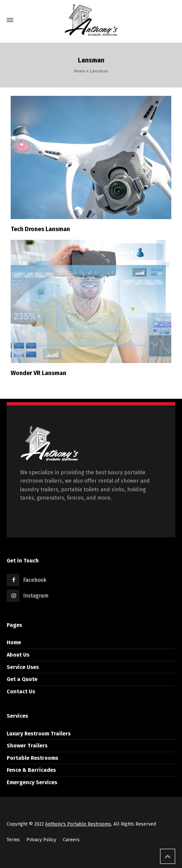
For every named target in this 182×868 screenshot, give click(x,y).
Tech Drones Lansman (40, 229)
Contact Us (21, 691)
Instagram (36, 596)
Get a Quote (22, 679)
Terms (13, 840)
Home (79, 71)
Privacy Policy (41, 840)
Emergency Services (32, 782)
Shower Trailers (27, 746)
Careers (71, 840)
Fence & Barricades (31, 770)
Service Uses (23, 667)
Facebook (35, 580)
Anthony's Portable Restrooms (78, 824)
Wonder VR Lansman (38, 373)
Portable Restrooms (32, 758)
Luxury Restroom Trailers (39, 734)
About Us (18, 655)
